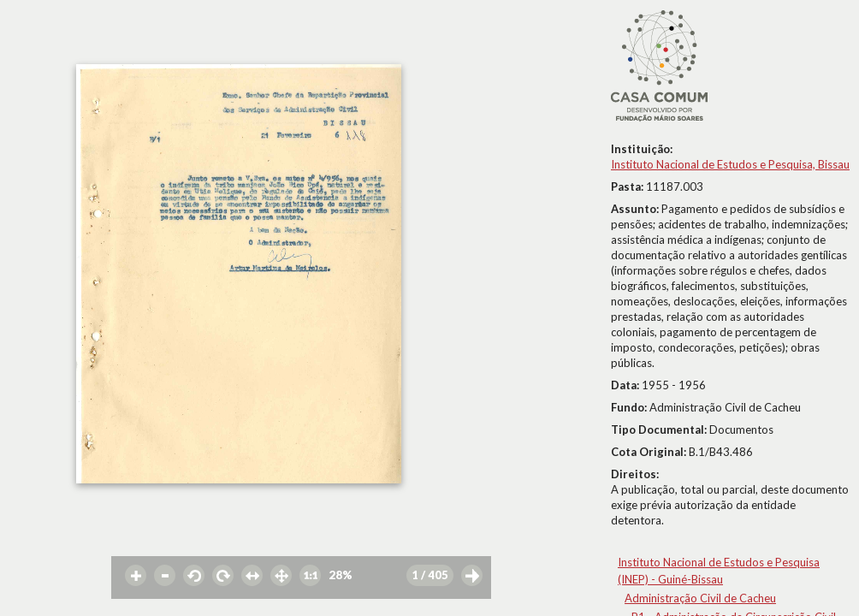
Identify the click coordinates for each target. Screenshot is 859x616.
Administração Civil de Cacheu (700, 598)
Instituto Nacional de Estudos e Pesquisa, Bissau (730, 164)
